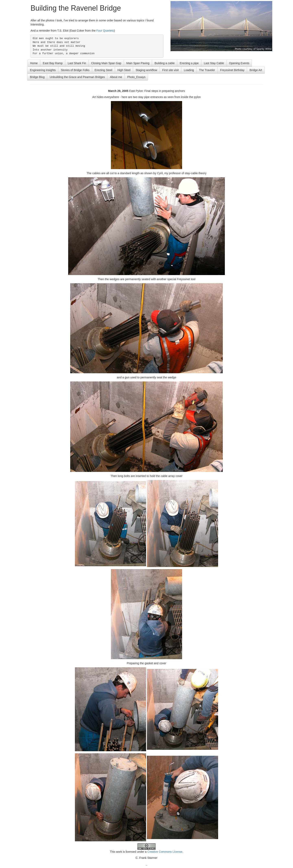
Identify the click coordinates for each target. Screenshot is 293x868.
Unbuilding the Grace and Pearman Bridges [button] (77, 77)
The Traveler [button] (207, 70)
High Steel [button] (124, 70)
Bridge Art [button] (256, 70)
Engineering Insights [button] (43, 70)
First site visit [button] (170, 70)
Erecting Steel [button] (103, 70)
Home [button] (34, 63)
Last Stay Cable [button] (214, 63)
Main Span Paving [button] (138, 63)
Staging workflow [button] (146, 70)
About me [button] (116, 77)
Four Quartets (105, 31)
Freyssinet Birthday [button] (232, 70)
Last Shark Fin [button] (77, 63)
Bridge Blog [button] (37, 77)
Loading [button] (189, 70)
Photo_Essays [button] (136, 77)
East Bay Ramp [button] (53, 63)
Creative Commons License (165, 852)
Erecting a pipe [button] (189, 63)
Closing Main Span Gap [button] (106, 63)
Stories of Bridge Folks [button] (75, 70)
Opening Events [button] (239, 63)
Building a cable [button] (165, 63)
